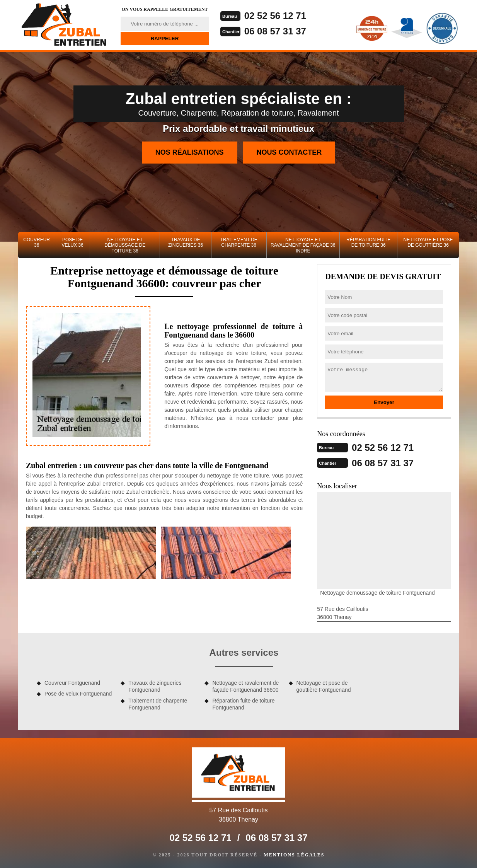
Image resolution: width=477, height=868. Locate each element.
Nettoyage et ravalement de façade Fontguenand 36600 (245, 686)
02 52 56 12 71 (275, 16)
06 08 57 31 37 (275, 31)
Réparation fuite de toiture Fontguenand (243, 704)
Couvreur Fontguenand (72, 683)
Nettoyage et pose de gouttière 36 (428, 242)
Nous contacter (289, 152)
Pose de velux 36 (73, 242)
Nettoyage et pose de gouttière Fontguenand (324, 686)
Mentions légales (294, 855)
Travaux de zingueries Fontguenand (155, 686)
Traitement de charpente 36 (238, 242)
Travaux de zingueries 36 (186, 242)
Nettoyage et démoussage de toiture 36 (125, 245)
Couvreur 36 (37, 242)
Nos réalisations (190, 152)
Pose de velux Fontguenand (78, 694)
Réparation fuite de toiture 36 (368, 242)
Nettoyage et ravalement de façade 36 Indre (303, 245)
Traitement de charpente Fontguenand (158, 704)
